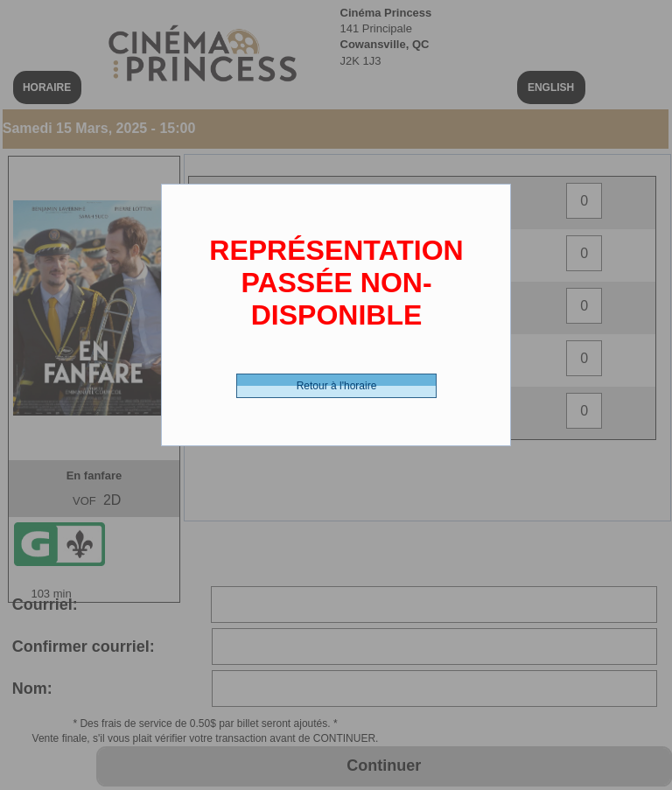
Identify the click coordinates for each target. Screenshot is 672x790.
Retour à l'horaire (337, 386)
